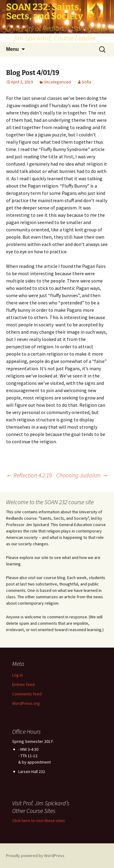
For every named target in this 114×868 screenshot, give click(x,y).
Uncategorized (57, 82)
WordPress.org (26, 703)
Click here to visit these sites (39, 821)
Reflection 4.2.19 (29, 475)
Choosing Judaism (82, 475)
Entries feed (23, 684)
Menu (12, 49)
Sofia (86, 82)
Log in (17, 675)
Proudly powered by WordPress (35, 856)
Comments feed (27, 694)
